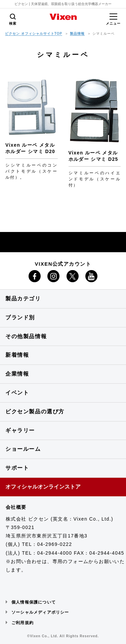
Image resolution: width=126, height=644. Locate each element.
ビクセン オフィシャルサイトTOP (34, 34)
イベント (17, 393)
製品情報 (77, 34)
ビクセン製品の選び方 (35, 412)
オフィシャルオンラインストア (43, 487)
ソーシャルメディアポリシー (40, 612)
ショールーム (23, 449)
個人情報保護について (34, 602)
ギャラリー (20, 430)
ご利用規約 (23, 623)
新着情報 (17, 355)
